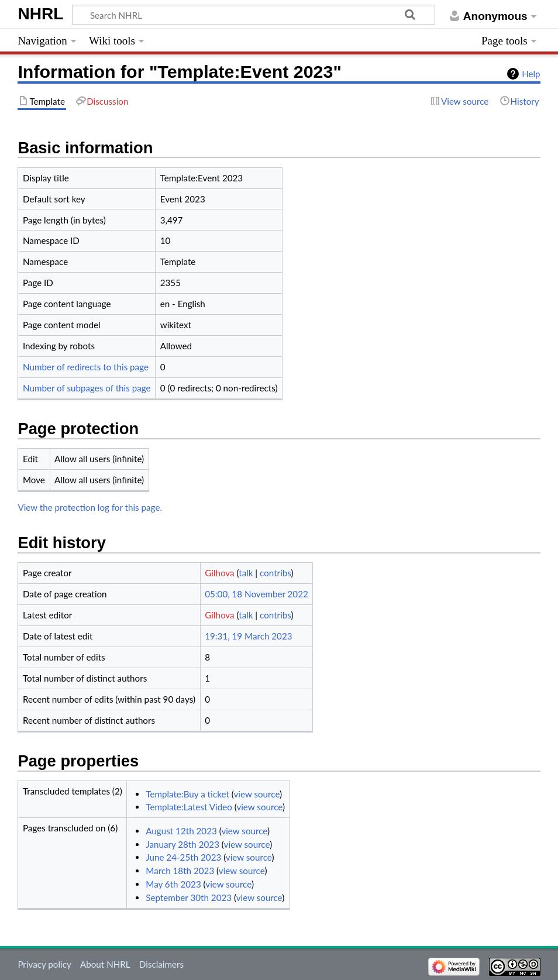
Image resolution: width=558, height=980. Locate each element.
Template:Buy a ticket (187, 794)
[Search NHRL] (254, 15)
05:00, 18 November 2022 (256, 594)
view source (256, 794)
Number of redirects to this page (86, 367)
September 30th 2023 (189, 898)
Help (531, 74)
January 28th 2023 (182, 844)
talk (246, 573)
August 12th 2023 (181, 831)
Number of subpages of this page (87, 388)
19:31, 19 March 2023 (248, 636)
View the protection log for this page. (90, 507)
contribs (275, 573)
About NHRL (105, 964)
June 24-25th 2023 (183, 857)
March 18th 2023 (180, 871)
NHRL (40, 14)
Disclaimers (161, 964)
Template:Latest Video (189, 807)
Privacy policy (44, 964)
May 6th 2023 (173, 884)
